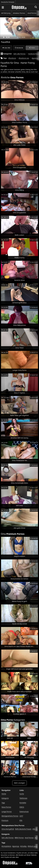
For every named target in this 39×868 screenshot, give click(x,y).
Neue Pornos (6, 807)
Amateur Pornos (19, 13)
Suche (22, 794)
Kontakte (23, 803)
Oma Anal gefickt (8, 829)
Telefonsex (23, 798)
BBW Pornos (19, 838)
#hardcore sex (24, 58)
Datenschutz (24, 811)
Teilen (32, 48)
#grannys (35, 58)
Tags (3, 803)
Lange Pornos (7, 811)
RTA (21, 820)
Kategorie (5, 798)
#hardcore (12, 58)
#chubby (23, 846)
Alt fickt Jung (6, 13)
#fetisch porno (33, 846)
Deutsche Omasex (8, 2)
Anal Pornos (32, 13)
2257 (21, 816)
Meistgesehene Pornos (10, 816)
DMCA (22, 807)
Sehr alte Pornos (19, 54)
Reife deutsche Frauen (23, 829)
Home (4, 794)
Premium (5, 820)
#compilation (6, 846)
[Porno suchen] (3, 7)
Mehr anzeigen (19, 783)
